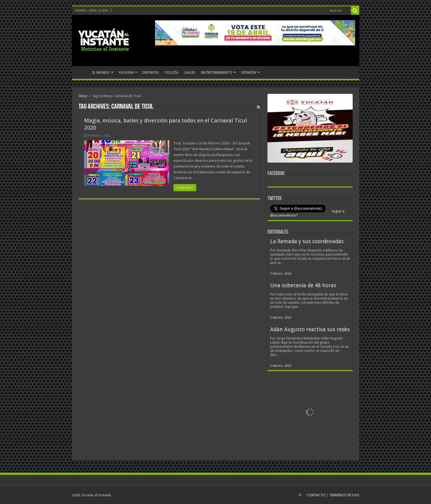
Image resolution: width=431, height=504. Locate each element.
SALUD (190, 72)
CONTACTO (316, 495)
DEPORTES (151, 72)
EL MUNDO (101, 72)
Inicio (83, 96)
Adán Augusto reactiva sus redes (310, 329)
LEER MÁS (185, 188)
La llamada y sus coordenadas (307, 241)
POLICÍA (172, 72)
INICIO (82, 72)
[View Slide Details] (310, 129)
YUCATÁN (126, 72)
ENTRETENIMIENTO (217, 72)
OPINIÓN (249, 72)
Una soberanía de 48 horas (303, 285)
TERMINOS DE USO (344, 495)
